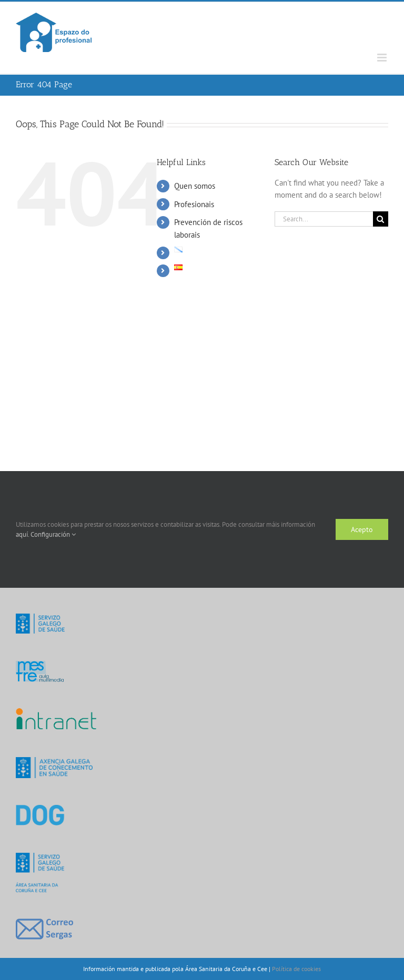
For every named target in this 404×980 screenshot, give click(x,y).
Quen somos (195, 186)
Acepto (362, 529)
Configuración (53, 534)
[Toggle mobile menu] (383, 58)
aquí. (23, 534)
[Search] (381, 219)
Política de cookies (296, 969)
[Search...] (324, 219)
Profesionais (194, 204)
